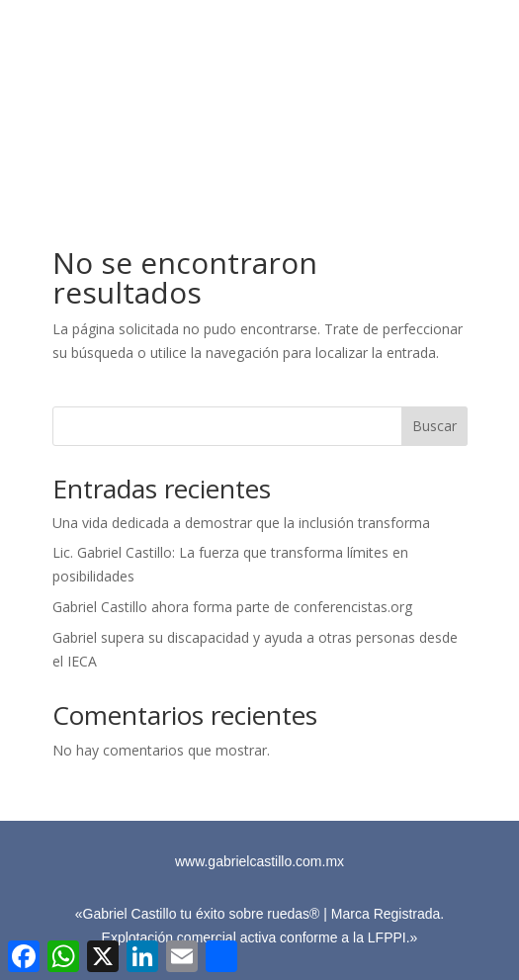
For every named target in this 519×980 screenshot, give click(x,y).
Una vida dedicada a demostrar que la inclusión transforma (241, 523)
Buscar (434, 426)
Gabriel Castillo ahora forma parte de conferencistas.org (232, 607)
